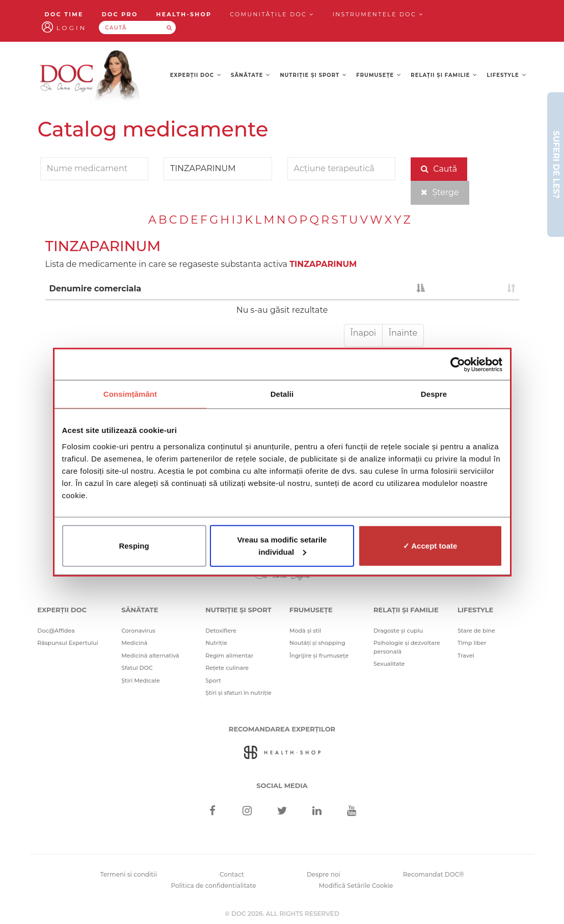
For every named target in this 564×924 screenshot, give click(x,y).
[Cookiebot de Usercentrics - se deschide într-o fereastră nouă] (458, 365)
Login (72, 28)
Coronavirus (138, 631)
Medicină (134, 643)
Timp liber (472, 643)
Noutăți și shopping (317, 643)
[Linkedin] (317, 812)
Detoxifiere (221, 631)
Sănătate (251, 75)
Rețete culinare (227, 668)
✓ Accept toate (430, 545)
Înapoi (363, 333)
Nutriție (216, 643)
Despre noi (324, 874)
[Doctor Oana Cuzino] (90, 77)
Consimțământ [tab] (130, 394)
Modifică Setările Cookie (356, 886)
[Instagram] (247, 812)
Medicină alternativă (150, 656)
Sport (213, 681)
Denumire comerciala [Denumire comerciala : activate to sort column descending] (96, 289)
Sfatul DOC (137, 668)
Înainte (403, 333)
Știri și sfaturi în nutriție (238, 693)
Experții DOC (196, 75)
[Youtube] (352, 812)
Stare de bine (476, 631)
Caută (439, 169)
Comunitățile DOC (272, 14)
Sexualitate (389, 664)
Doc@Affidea (56, 631)
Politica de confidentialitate (214, 886)
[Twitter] (282, 812)
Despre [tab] (434, 394)
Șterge (440, 192)
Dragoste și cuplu (398, 631)
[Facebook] (212, 812)
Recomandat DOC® (434, 874)
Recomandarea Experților (282, 729)
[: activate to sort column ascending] (474, 290)
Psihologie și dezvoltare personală (407, 647)
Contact (232, 874)
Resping (134, 545)
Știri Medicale (140, 681)
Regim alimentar (229, 656)
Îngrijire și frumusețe (319, 656)
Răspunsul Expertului (68, 643)
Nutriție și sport (314, 75)
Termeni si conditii (128, 874)
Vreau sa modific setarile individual (282, 545)
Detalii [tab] (282, 394)
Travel (466, 656)
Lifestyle (507, 75)
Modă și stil (305, 631)
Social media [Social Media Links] (282, 785)
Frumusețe (379, 75)
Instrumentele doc (378, 14)
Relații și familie (444, 75)
